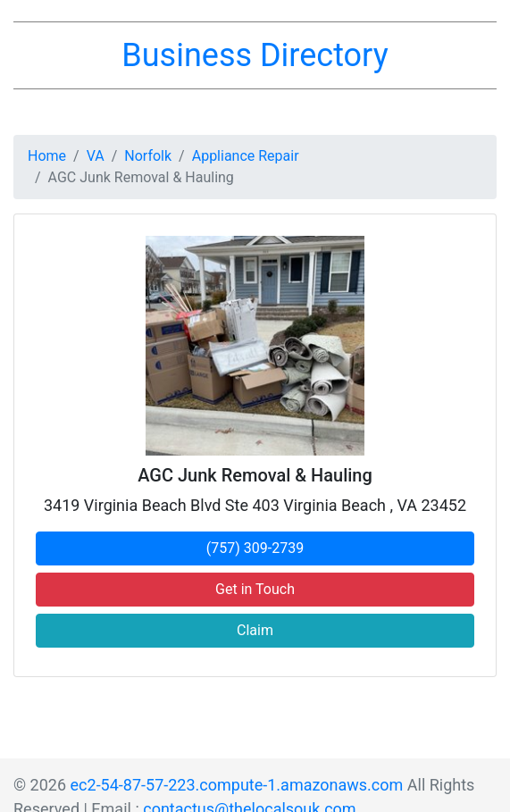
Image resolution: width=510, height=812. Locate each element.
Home (47, 156)
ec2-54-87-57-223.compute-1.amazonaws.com (237, 785)
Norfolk (148, 156)
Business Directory (255, 55)
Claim (255, 630)
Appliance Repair (246, 156)
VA (96, 156)
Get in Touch (255, 589)
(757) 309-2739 (255, 548)
